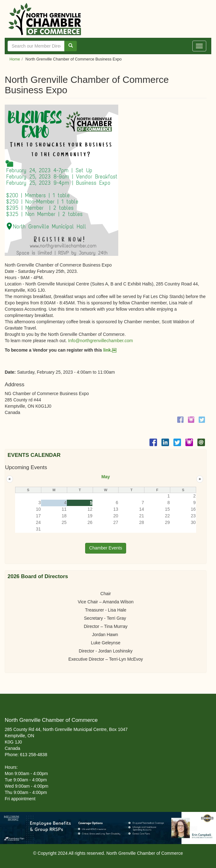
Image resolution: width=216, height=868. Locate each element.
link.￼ (109, 350)
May (105, 477)
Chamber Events (106, 548)
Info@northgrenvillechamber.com (101, 341)
